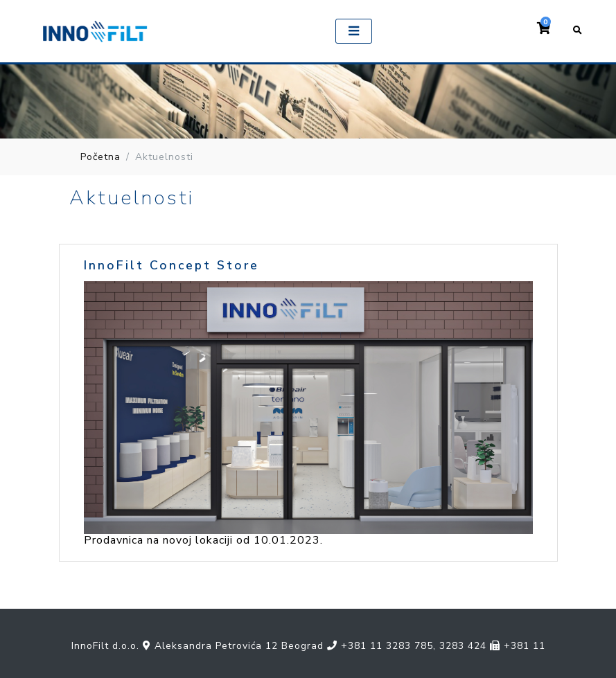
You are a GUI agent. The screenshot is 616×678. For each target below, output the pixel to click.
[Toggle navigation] (353, 31)
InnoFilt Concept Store (171, 265)
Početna (100, 157)
